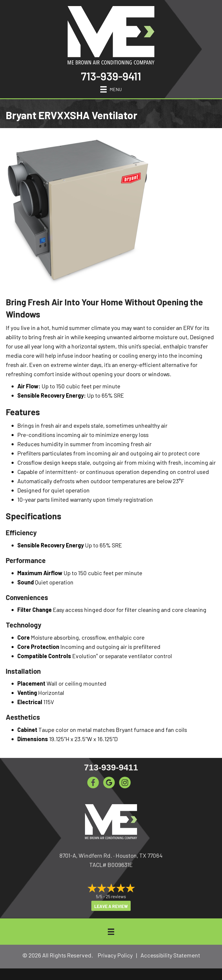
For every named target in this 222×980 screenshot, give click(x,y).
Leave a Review (111, 906)
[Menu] (111, 88)
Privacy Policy (115, 955)
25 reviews (116, 896)
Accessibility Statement (170, 955)
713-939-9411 (111, 76)
